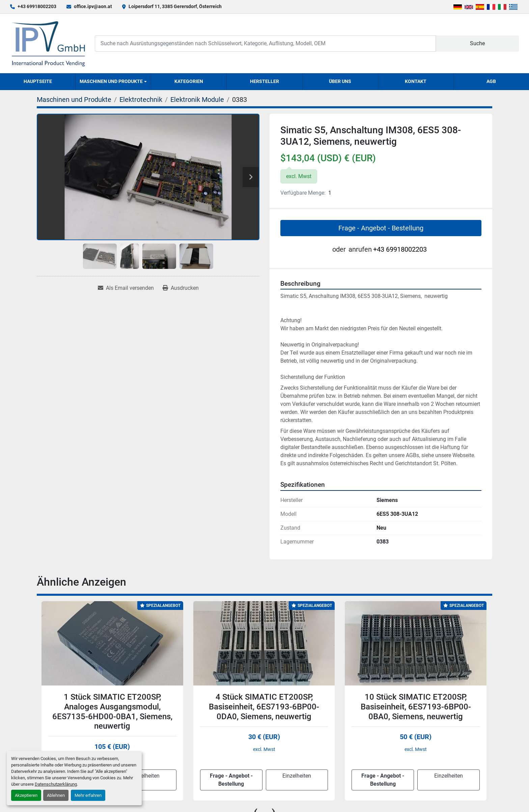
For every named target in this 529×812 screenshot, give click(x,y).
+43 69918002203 (37, 6)
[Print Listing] (181, 288)
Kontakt (416, 81)
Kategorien (189, 81)
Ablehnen (56, 795)
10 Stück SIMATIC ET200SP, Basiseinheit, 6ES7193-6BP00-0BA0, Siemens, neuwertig (416, 707)
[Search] (265, 43)
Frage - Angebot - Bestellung (381, 228)
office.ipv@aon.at (93, 6)
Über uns (340, 81)
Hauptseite (38, 81)
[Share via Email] (126, 288)
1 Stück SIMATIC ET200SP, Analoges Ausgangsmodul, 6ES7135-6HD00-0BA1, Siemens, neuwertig (112, 711)
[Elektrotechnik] (141, 100)
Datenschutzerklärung (56, 784)
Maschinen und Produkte (111, 81)
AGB (491, 81)
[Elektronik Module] (197, 100)
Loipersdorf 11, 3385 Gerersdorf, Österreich (175, 6)
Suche (477, 43)
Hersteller (264, 81)
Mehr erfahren (88, 795)
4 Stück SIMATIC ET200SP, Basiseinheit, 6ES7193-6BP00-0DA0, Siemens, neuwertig (264, 707)
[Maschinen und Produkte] (74, 100)
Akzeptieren (26, 795)
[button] (113, 82)
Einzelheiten (145, 776)
